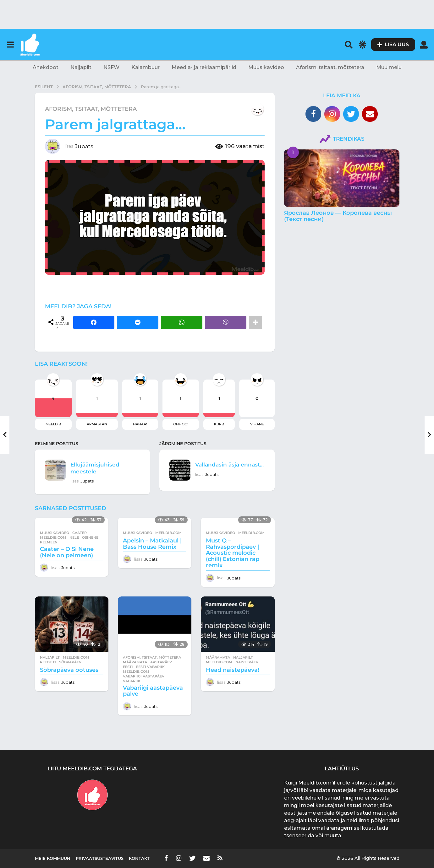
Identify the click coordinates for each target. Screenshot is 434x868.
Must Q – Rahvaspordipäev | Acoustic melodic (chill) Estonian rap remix (233, 553)
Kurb (219, 424)
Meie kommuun (53, 858)
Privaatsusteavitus (100, 858)
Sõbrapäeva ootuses (69, 670)
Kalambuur (146, 67)
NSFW (111, 67)
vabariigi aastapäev (144, 676)
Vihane (257, 424)
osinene (90, 537)
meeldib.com (53, 537)
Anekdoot (46, 67)
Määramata (135, 662)
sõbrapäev (70, 662)
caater (80, 533)
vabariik (132, 681)
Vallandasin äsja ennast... (221, 468)
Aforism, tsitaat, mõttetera (330, 67)
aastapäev (161, 662)
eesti (128, 667)
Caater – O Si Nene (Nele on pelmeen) (67, 552)
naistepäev (247, 662)
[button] (10, 45)
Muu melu (389, 67)
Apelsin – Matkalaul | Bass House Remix (152, 544)
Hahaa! (140, 424)
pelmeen (49, 542)
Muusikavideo (266, 67)
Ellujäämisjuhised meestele (99, 468)
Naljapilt (81, 67)
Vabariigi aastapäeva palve (153, 691)
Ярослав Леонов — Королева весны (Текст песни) (338, 216)
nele (74, 537)
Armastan (97, 424)
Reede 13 (48, 662)
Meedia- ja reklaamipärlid (204, 67)
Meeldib (53, 424)
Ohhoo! (181, 424)
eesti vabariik (150, 667)
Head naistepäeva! (233, 670)
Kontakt (139, 858)
